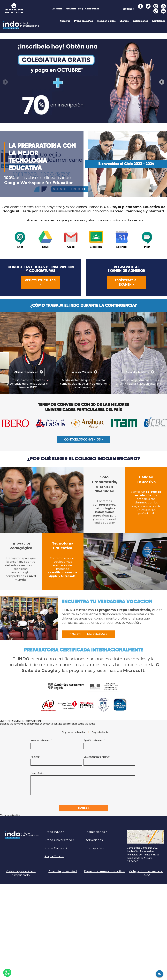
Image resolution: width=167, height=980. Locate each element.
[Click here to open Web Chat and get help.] (159, 974)
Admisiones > (95, 840)
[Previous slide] (5, 82)
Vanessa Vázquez (82, 372)
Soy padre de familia (72, 732)
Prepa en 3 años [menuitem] (83, 21)
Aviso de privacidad (63, 871)
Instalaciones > (97, 832)
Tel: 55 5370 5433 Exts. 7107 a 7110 (14, 11)
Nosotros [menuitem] (65, 21)
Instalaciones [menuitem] (140, 21)
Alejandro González (26, 372)
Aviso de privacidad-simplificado (21, 873)
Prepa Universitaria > (60, 840)
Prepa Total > (54, 856)
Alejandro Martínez (137, 372)
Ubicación (57, 9)
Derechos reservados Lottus (104, 871)
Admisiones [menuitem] (159, 21)
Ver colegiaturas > (41, 282)
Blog (81, 9)
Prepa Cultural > (56, 848)
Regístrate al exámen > (126, 282)
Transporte (70, 9)
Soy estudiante (99, 732)
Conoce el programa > (88, 634)
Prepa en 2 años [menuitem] (106, 21)
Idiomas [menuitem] (124, 21)
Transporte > (95, 848)
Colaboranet (92, 9)
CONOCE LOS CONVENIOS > (83, 439)
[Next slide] (162, 82)
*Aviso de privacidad (10, 815)
